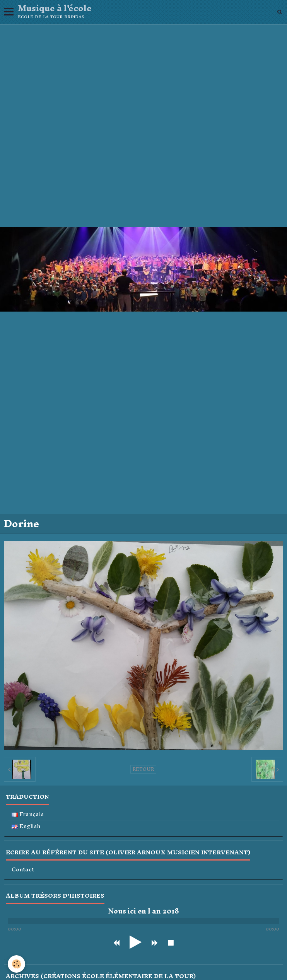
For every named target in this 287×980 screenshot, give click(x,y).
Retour (143, 769)
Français (28, 814)
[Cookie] (16, 964)
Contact (23, 870)
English (26, 826)
